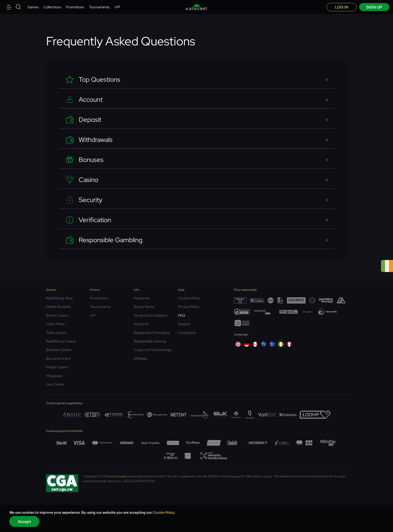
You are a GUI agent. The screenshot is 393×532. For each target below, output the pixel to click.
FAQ (181, 315)
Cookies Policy (189, 298)
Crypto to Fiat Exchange (153, 350)
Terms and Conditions (151, 315)
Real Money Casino (61, 341)
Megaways (54, 376)
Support (184, 324)
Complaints (187, 333)
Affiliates (141, 359)
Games (33, 7)
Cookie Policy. (164, 512)
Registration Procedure (152, 333)
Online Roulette (58, 307)
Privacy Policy (188, 307)
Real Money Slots (59, 298)
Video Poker (56, 324)
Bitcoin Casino (57, 315)
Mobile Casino (57, 367)
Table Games (56, 333)
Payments (142, 298)
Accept (24, 522)
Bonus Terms (144, 307)
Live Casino (55, 384)
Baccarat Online (58, 359)
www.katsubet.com (121, 476)
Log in (342, 7)
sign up (374, 7)
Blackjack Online (59, 350)
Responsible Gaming (150, 341)
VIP (117, 7)
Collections (52, 7)
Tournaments (99, 7)
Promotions (75, 7)
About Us (141, 324)
